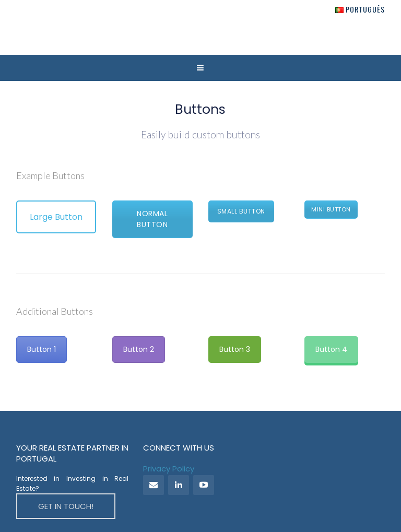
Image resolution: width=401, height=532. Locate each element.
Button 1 (42, 349)
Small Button (241, 211)
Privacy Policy (169, 469)
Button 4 (331, 349)
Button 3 (235, 349)
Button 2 (139, 349)
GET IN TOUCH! (66, 506)
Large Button (56, 217)
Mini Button (331, 209)
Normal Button (152, 219)
